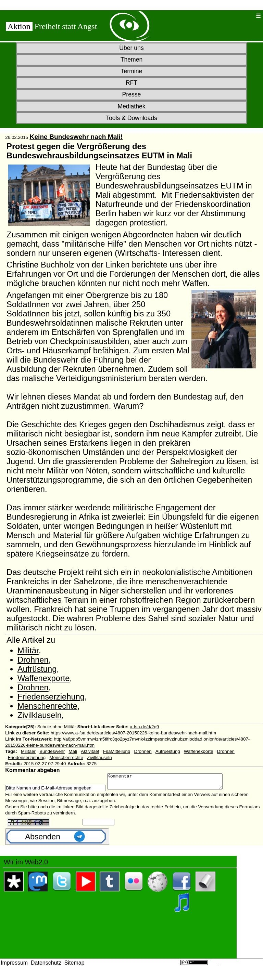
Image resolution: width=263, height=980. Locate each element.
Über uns (131, 48)
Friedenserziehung (51, 697)
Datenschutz (46, 966)
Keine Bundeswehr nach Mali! (76, 137)
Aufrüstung (37, 669)
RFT (131, 83)
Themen (132, 60)
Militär (28, 651)
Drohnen (33, 660)
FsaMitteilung (117, 751)
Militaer (28, 751)
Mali (73, 751)
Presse (132, 94)
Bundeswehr (52, 751)
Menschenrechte (47, 706)
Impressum (14, 966)
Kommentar (172, 783)
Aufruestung (168, 751)
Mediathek (131, 106)
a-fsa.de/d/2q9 (144, 727)
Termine (132, 71)
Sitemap (74, 966)
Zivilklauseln (40, 715)
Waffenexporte (44, 678)
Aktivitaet (90, 751)
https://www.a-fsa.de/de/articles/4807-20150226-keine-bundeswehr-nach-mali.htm (133, 733)
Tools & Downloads (131, 118)
